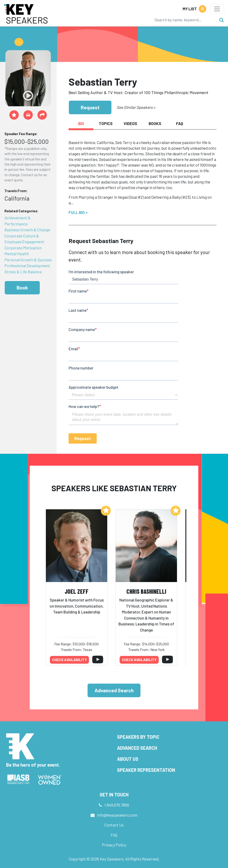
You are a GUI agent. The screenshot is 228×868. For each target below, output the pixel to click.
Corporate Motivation (23, 248)
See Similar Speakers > (136, 107)
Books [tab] (155, 123)
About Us (128, 759)
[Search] (184, 20)
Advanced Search (114, 690)
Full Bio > (78, 212)
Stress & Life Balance (23, 272)
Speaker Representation (146, 770)
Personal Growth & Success (28, 260)
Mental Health (17, 254)
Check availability (70, 660)
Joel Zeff (77, 591)
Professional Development (27, 266)
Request (90, 107)
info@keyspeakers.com (117, 815)
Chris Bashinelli (146, 591)
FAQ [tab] (180, 123)
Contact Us (114, 825)
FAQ (114, 835)
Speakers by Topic (138, 737)
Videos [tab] (130, 123)
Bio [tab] (81, 123)
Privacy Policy (114, 845)
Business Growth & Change (27, 230)
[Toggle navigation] (217, 9)
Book (22, 287)
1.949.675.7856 (117, 805)
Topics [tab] (106, 123)
